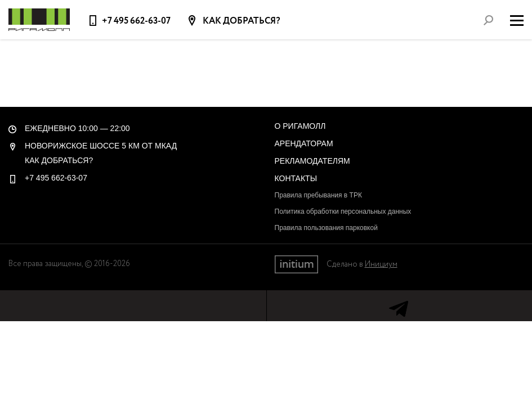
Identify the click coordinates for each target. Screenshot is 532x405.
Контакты (296, 178)
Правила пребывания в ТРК (318, 195)
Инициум (381, 264)
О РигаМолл (300, 126)
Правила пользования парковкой (326, 228)
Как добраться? (241, 21)
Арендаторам (304, 143)
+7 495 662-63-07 (136, 21)
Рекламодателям (312, 161)
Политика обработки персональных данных (343, 211)
